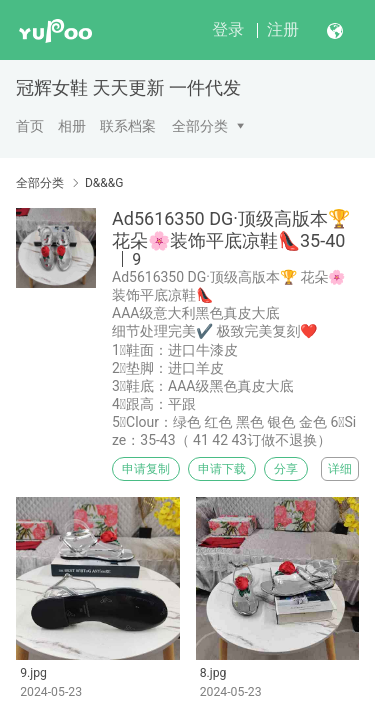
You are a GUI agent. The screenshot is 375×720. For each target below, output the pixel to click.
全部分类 (200, 126)
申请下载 (222, 469)
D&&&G (104, 183)
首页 (30, 126)
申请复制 (146, 469)
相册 (72, 126)
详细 (340, 469)
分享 (286, 469)
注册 (283, 29)
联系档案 (128, 126)
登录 (228, 29)
